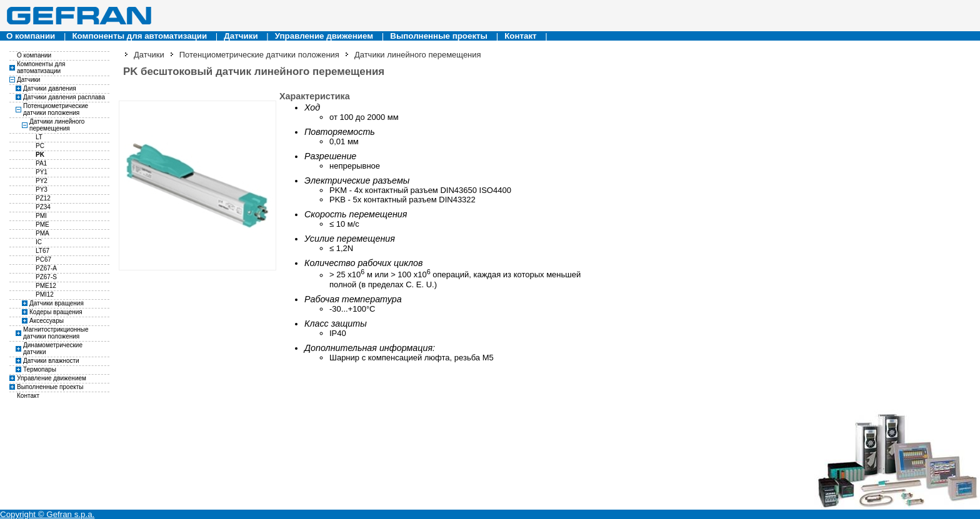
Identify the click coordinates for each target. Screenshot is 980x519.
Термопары (40, 369)
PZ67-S (46, 277)
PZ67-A (46, 268)
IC (39, 242)
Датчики (241, 36)
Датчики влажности (51, 361)
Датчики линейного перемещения (57, 125)
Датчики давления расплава (64, 97)
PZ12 (43, 198)
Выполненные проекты (439, 36)
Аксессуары (47, 321)
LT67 (42, 251)
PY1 (42, 172)
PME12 (46, 286)
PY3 (42, 190)
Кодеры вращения (56, 312)
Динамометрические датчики (53, 348)
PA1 (41, 163)
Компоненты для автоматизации (139, 36)
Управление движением (324, 36)
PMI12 (45, 294)
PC (40, 146)
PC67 (43, 259)
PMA (42, 233)
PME (42, 225)
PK (40, 155)
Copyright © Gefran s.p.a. (47, 514)
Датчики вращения (57, 303)
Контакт (520, 36)
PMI (41, 216)
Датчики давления (50, 88)
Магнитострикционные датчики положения (56, 333)
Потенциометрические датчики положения (56, 109)
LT (39, 137)
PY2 (42, 181)
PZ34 (43, 207)
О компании (31, 36)
